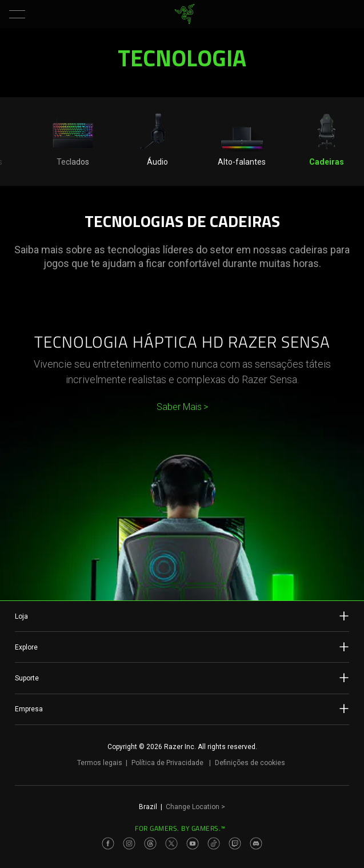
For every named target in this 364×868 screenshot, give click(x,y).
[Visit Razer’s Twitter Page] (171, 843)
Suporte (182, 678)
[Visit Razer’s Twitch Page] (235, 843)
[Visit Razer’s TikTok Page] (214, 843)
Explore (182, 647)
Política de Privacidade (167, 763)
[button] (17, 14)
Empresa (182, 708)
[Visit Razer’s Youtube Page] (193, 843)
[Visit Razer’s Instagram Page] (129, 843)
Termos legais (100, 763)
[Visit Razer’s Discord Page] (256, 843)
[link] (184, 14)
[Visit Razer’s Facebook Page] (108, 843)
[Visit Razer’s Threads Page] (150, 843)
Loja (182, 616)
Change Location (195, 807)
